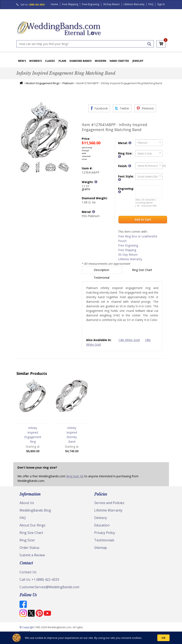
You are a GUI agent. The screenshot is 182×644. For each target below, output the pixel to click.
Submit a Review (32, 555)
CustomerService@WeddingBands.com (49, 587)
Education (102, 525)
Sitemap (101, 548)
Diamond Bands (81, 61)
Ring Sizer (27, 540)
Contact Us (28, 572)
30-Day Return (111, 4)
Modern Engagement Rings (43, 83)
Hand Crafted (119, 61)
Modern (101, 61)
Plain (62, 61)
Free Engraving (91, 4)
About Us (27, 503)
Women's (35, 61)
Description (102, 270)
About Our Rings (32, 525)
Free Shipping (70, 4)
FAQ (151, 4)
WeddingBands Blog (35, 510)
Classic (50, 61)
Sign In (161, 4)
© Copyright (27, 627)
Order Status (29, 548)
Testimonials (104, 540)
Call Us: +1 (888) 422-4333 (39, 580)
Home (54, 4)
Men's (22, 61)
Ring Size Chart (142, 270)
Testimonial (102, 278)
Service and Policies (109, 503)
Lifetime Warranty (134, 4)
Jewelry (138, 61)
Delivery (101, 518)
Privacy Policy (105, 533)
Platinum (68, 83)
